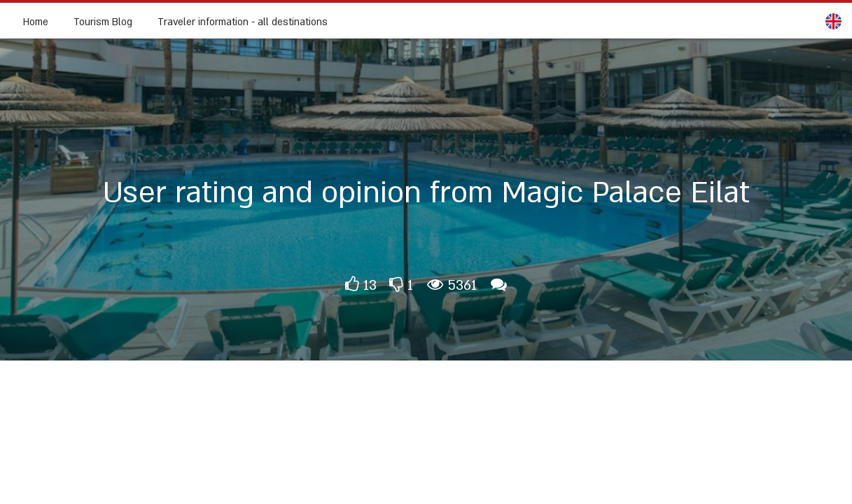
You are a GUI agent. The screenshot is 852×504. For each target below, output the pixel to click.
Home (36, 22)
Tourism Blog (103, 22)
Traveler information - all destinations (243, 22)
